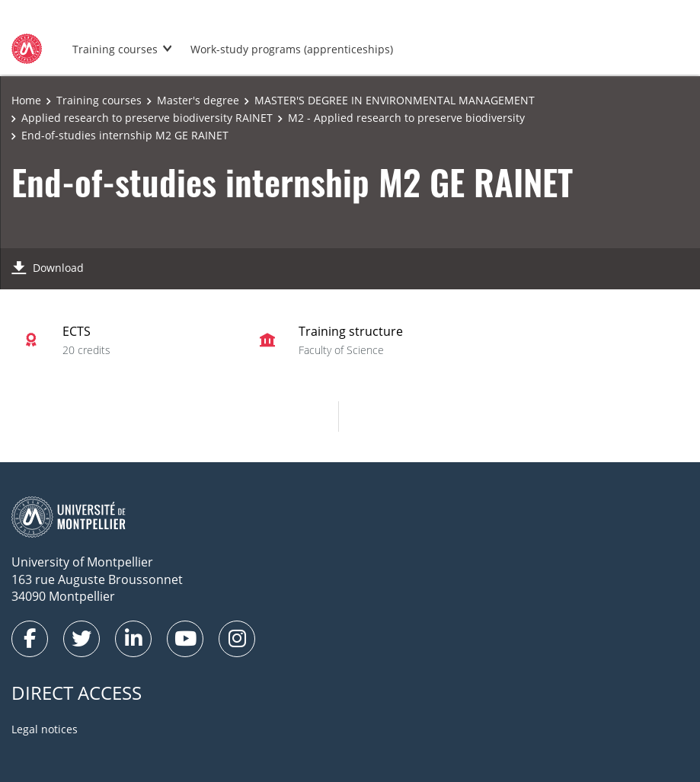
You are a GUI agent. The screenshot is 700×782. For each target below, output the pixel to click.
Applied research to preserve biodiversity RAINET (147, 118)
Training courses (115, 49)
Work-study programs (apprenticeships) (292, 49)
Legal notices (45, 729)
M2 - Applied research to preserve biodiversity (406, 118)
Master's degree (198, 100)
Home (26, 100)
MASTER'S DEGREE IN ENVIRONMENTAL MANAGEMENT (395, 100)
